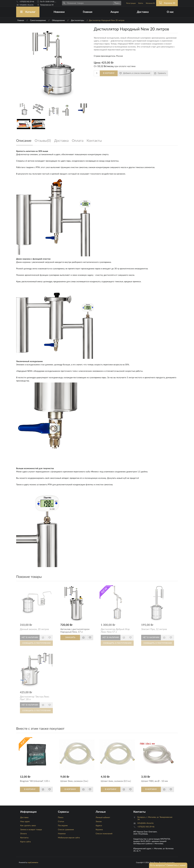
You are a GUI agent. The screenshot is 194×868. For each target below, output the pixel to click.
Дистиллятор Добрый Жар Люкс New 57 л (115, 631)
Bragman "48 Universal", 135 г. (35, 781)
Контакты (24, 838)
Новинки (59, 12)
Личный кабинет (103, 818)
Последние (63, 826)
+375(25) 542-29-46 (27, 2)
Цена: (97, 63)
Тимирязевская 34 (47, 5)
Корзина (99, 830)
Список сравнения (66, 830)
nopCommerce (33, 862)
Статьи (61, 822)
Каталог (28, 12)
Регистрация (131, 3)
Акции (115, 12)
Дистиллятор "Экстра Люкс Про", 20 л (35, 698)
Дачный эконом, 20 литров (34, 629)
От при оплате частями (115, 66)
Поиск (61, 818)
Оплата (23, 834)
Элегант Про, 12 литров (154, 629)
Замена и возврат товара (31, 830)
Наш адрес (25, 822)
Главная (88, 12)
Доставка (143, 12)
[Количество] (97, 73)
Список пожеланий (104, 834)
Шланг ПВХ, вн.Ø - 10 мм (155, 781)
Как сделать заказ (28, 826)
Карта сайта (25, 842)
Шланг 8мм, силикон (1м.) (74, 781)
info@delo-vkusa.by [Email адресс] (27, 5)
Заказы (99, 822)
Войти (141, 3)
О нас (170, 12)
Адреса (99, 826)
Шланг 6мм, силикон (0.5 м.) (116, 781)
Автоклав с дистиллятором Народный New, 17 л (75, 631)
